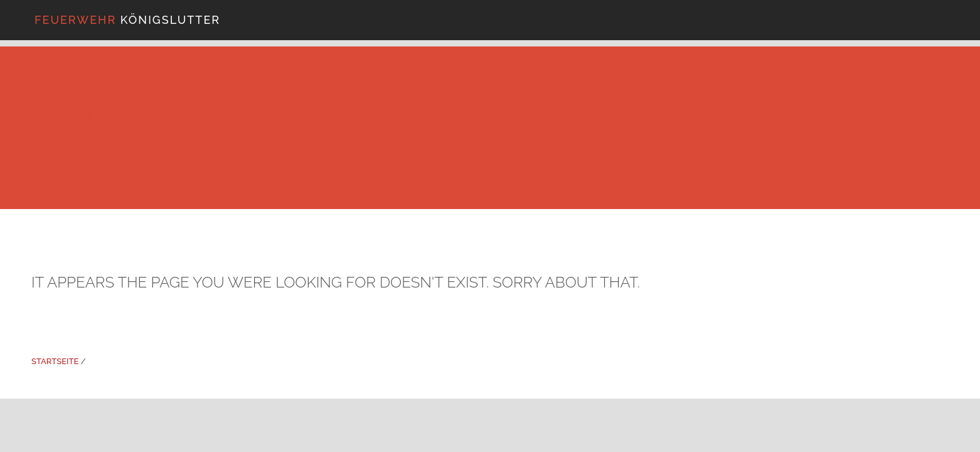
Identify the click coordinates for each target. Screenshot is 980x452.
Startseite (55, 361)
